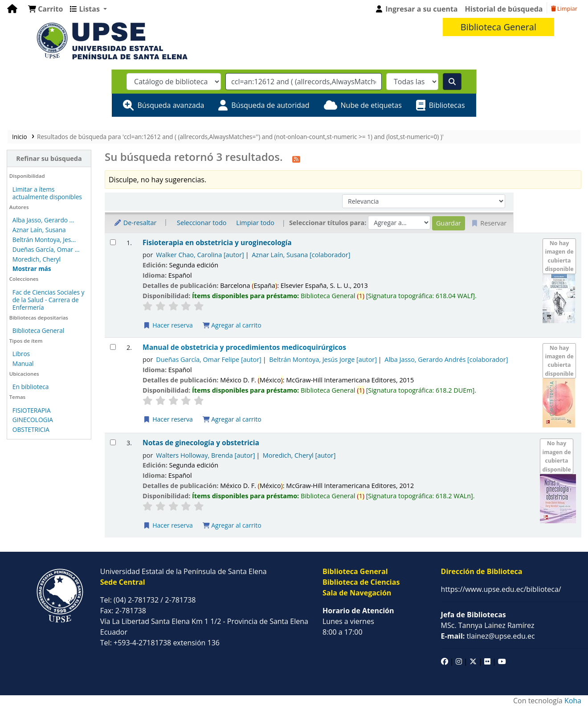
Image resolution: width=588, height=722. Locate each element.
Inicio (20, 137)
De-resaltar (135, 223)
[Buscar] (452, 82)
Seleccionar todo (202, 223)
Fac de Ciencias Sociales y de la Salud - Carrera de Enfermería (49, 300)
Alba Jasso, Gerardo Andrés (446, 359)
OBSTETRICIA (31, 429)
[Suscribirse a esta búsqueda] (296, 158)
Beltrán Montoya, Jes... (44, 240)
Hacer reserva (168, 325)
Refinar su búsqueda (49, 158)
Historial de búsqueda (504, 9)
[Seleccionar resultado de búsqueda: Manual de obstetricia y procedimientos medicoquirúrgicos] (113, 347)
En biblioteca (31, 387)
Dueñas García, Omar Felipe (209, 359)
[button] (45, 9)
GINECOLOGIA (33, 420)
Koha (573, 701)
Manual (23, 363)
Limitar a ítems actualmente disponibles (47, 193)
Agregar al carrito (232, 325)
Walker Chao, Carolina (200, 255)
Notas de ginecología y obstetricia (201, 443)
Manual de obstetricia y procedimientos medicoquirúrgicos (244, 347)
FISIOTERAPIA (32, 410)
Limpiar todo (255, 223)
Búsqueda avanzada (171, 105)
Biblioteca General (38, 330)
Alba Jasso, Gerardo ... (43, 220)
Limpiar (564, 8)
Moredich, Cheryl (37, 259)
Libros (21, 354)
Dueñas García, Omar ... (46, 249)
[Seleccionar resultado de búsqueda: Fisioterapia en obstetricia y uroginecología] (113, 242)
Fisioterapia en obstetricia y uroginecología (217, 243)
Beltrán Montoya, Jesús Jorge (323, 359)
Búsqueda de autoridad (270, 105)
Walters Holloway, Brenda (205, 455)
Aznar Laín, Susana (39, 230)
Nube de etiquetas (371, 105)
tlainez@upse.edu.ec (488, 636)
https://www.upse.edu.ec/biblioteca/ (501, 589)
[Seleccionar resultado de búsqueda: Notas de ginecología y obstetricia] (113, 442)
